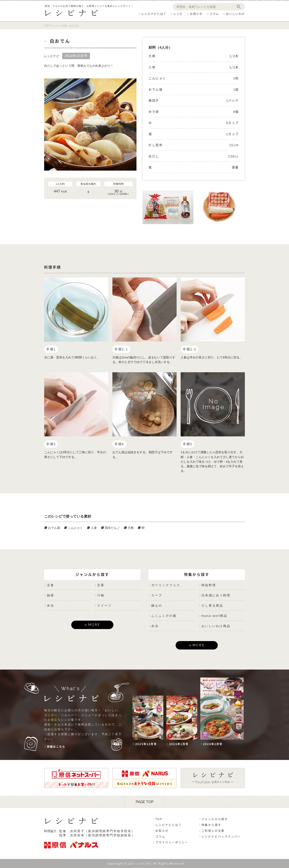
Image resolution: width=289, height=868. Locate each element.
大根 (129, 528)
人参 (92, 528)
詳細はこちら (56, 747)
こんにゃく (73, 528)
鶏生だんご (110, 528)
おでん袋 (52, 528)
